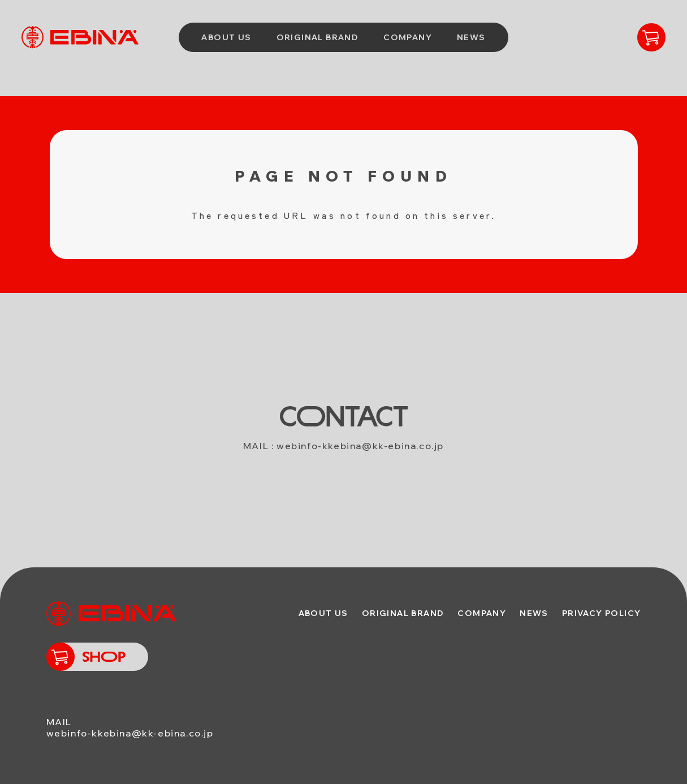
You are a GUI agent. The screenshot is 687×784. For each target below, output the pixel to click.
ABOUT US (226, 37)
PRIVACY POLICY (602, 613)
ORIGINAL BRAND (318, 37)
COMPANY (408, 37)
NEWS (471, 37)
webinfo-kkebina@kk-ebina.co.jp (360, 446)
